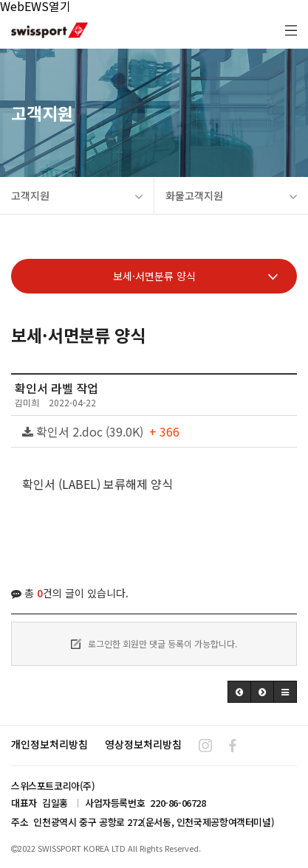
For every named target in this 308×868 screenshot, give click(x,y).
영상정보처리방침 (143, 744)
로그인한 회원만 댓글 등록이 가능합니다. (154, 643)
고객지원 (77, 195)
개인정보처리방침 (49, 744)
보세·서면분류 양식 (196, 276)
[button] (239, 692)
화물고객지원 (232, 195)
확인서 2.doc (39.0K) (101, 431)
